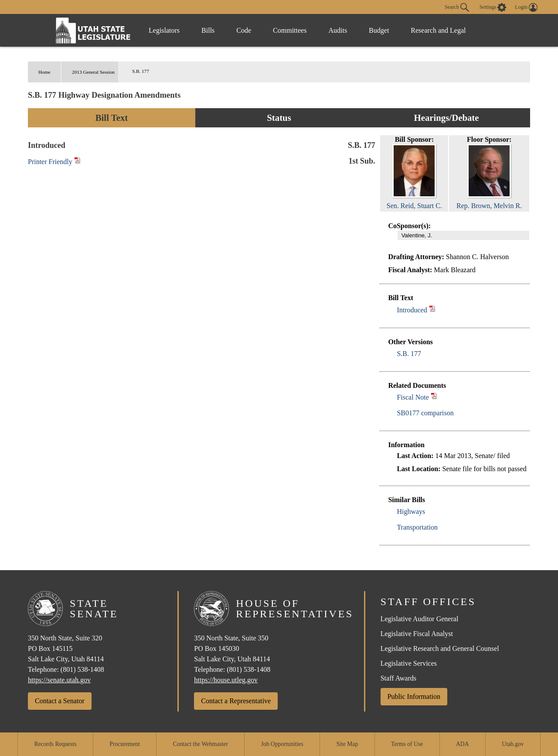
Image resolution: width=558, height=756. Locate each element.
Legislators (164, 30)
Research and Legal (438, 30)
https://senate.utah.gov (59, 680)
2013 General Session (93, 72)
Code (244, 30)
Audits (338, 30)
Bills (208, 30)
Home (44, 72)
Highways (411, 511)
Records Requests (55, 744)
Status (279, 118)
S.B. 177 (409, 354)
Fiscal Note (413, 397)
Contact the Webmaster (201, 744)
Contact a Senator (60, 701)
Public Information (414, 696)
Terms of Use (407, 744)
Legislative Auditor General (420, 619)
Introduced (412, 310)
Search (457, 7)
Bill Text (112, 118)
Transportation (417, 527)
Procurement (124, 744)
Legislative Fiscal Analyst (417, 634)
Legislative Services (409, 663)
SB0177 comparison (425, 413)
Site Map (347, 744)
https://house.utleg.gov (226, 680)
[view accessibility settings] (493, 7)
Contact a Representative (236, 701)
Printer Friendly (54, 162)
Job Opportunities (282, 744)
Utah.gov (513, 744)
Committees (290, 30)
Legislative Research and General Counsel (440, 648)
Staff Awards (398, 678)
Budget (379, 30)
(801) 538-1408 (82, 669)
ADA (462, 744)
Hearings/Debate (446, 118)
